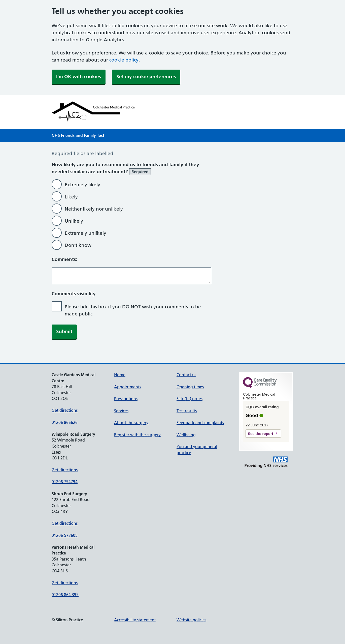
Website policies (191, 620)
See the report (261, 434)
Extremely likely (82, 185)
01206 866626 (65, 422)
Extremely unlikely (85, 233)
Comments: (64, 259)
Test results (187, 411)
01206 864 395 (65, 595)
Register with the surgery (137, 435)
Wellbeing (186, 435)
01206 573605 (65, 535)
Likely (71, 197)
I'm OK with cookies (79, 77)
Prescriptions (126, 399)
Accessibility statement (135, 620)
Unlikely (74, 221)
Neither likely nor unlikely (94, 209)
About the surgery (131, 423)
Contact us (186, 375)
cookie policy (124, 60)
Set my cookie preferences (146, 77)
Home (120, 375)
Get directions (65, 410)
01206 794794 (65, 482)
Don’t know (78, 245)
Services (121, 411)
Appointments (128, 387)
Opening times (190, 387)
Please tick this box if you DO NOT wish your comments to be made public (133, 310)
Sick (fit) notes (189, 399)
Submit (64, 331)
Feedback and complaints (200, 423)
